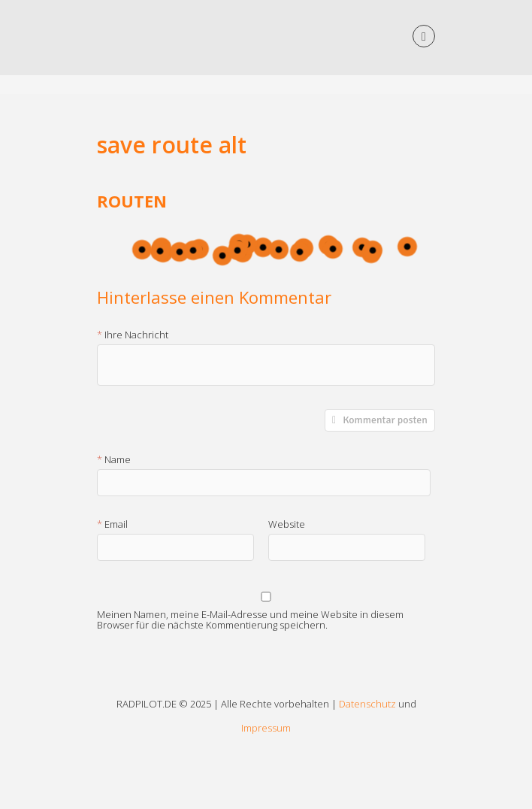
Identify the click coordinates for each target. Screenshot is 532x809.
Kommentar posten (385, 420)
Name (118, 460)
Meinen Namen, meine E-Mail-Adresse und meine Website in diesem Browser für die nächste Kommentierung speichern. (250, 617)
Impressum (266, 728)
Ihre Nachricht (136, 335)
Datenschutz (367, 704)
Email (116, 525)
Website (287, 525)
